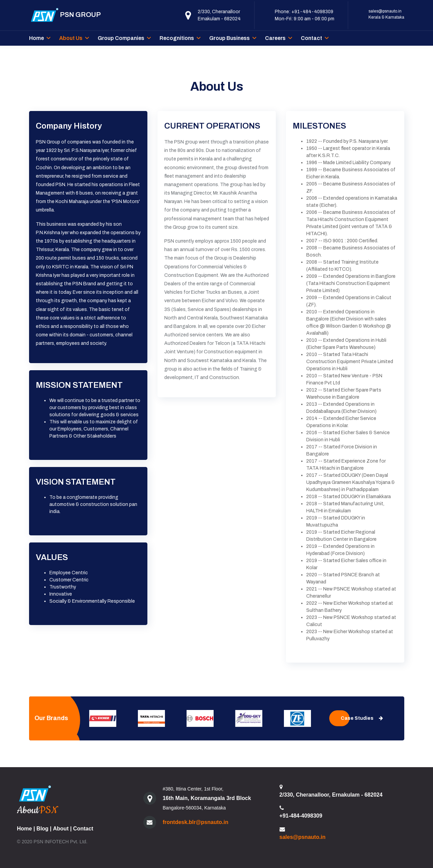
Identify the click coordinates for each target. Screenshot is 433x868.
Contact (311, 38)
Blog (43, 829)
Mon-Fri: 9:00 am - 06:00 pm (305, 19)
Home (37, 38)
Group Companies (121, 38)
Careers (275, 38)
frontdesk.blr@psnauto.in (195, 822)
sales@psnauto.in (385, 11)
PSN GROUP (65, 15)
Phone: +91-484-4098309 (304, 12)
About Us (71, 38)
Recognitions (177, 38)
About (61, 829)
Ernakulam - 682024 (219, 19)
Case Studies (362, 718)
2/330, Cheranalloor (219, 12)
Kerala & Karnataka (386, 17)
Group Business (230, 38)
